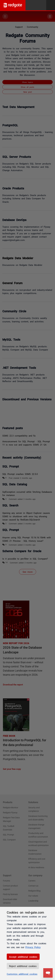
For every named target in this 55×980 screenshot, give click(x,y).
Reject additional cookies (23, 966)
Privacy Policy (33, 947)
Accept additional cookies (23, 957)
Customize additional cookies (22, 974)
